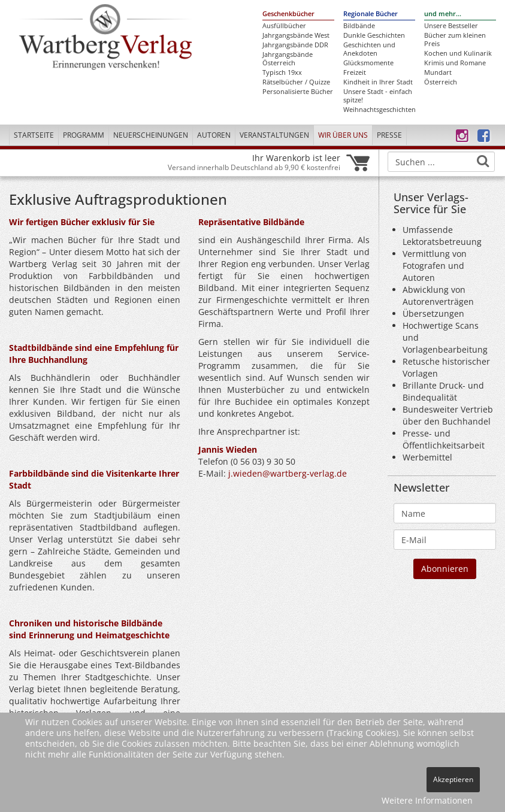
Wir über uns (343, 135)
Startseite (34, 135)
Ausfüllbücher (284, 26)
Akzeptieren (453, 779)
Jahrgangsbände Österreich (288, 59)
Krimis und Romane (455, 63)
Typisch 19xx (282, 72)
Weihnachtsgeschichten (379, 110)
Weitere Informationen (427, 800)
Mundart (438, 72)
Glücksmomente (368, 63)
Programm (84, 135)
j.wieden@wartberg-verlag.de (288, 473)
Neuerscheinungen (151, 135)
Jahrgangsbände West (296, 35)
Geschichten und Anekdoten (369, 49)
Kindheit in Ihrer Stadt (378, 82)
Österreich (441, 82)
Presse (389, 135)
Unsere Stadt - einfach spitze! (378, 96)
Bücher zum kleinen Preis (455, 40)
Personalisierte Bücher (298, 92)
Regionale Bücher (371, 14)
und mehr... (443, 14)
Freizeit (355, 72)
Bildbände (359, 26)
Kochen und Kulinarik (458, 53)
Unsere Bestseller (451, 26)
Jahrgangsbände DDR (295, 45)
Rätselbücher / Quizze (296, 82)
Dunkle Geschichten (374, 35)
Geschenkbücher (288, 14)
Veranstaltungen (274, 135)
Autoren (214, 135)
